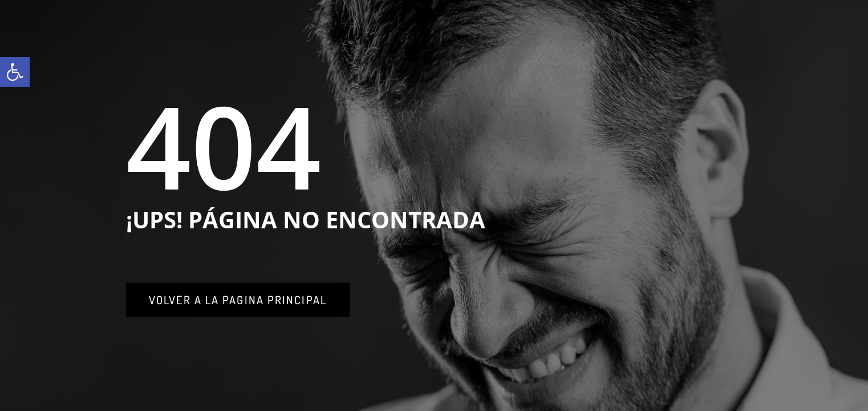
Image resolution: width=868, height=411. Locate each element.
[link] (15, 72)
